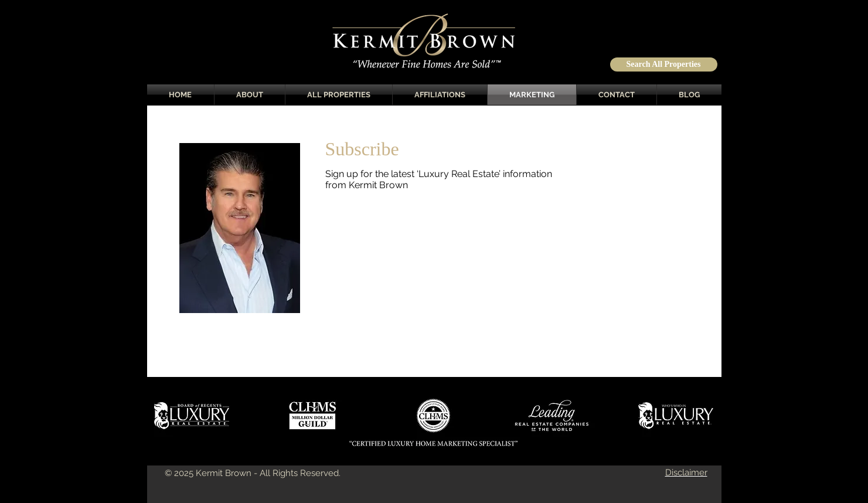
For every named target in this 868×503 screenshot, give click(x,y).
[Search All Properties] (664, 64)
